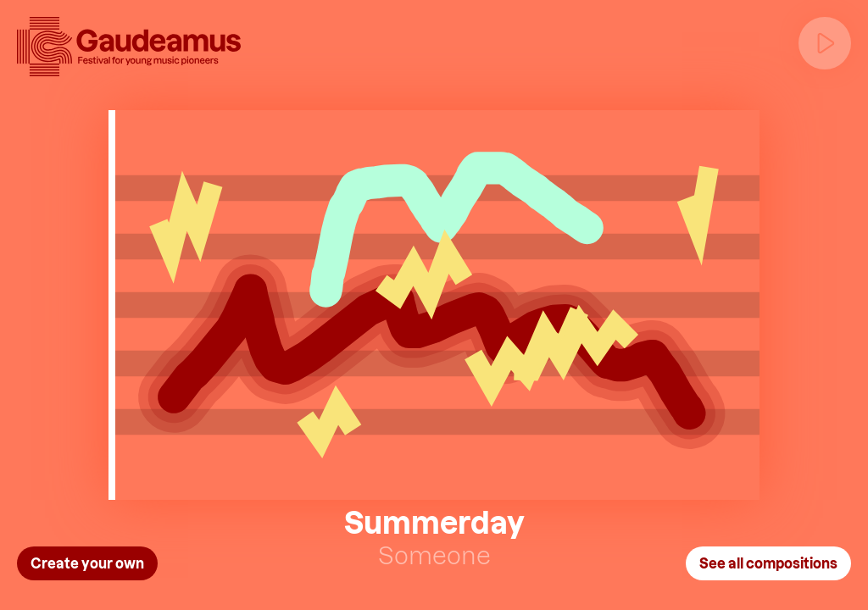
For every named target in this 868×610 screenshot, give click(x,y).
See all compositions (768, 563)
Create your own (87, 563)
